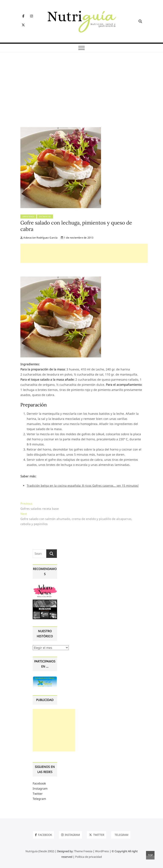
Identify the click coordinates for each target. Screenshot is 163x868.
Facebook (39, 783)
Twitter (38, 794)
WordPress (102, 851)
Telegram (39, 799)
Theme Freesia (83, 851)
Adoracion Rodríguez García (39, 238)
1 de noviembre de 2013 (77, 238)
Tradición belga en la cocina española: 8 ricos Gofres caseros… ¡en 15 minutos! (83, 486)
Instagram (40, 788)
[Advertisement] (81, 95)
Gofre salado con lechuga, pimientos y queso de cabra (76, 226)
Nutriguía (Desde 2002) (40, 851)
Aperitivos (28, 217)
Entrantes (45, 217)
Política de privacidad (89, 857)
